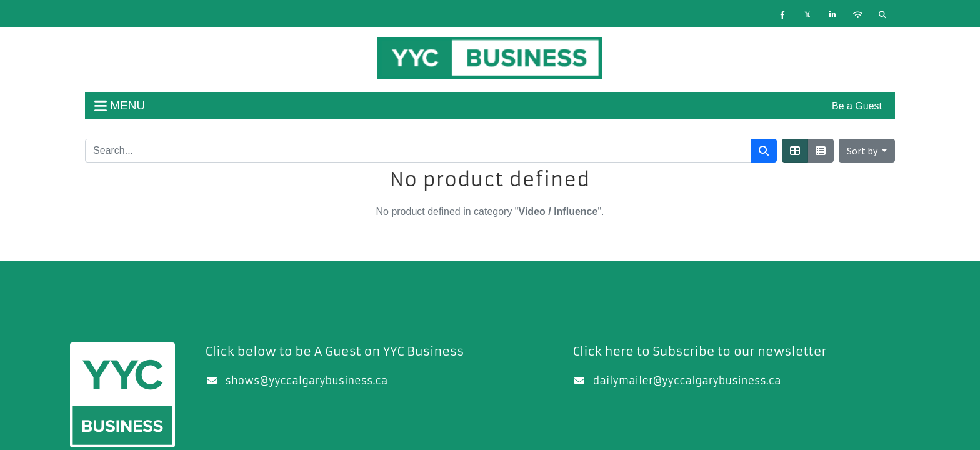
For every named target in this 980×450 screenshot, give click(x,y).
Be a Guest (857, 106)
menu (120, 105)
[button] (867, 151)
